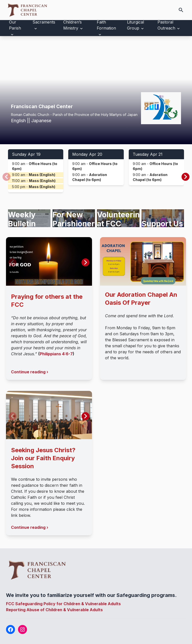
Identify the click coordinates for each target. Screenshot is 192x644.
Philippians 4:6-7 (56, 354)
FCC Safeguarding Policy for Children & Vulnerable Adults (63, 604)
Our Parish (15, 25)
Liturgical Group (135, 25)
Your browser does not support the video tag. (96, 90)
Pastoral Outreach (166, 25)
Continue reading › (30, 372)
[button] (185, 177)
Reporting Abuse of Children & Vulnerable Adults (54, 610)
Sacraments (44, 22)
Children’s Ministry (72, 25)
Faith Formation (106, 25)
